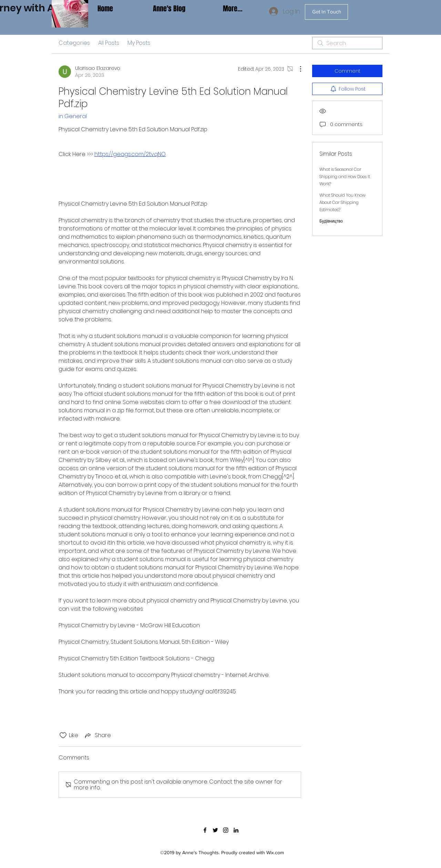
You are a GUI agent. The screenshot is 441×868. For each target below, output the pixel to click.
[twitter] (215, 830)
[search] (347, 43)
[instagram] (226, 830)
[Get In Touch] (326, 12)
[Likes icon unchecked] (63, 735)
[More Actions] (297, 69)
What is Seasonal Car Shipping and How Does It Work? (345, 177)
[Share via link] (97, 735)
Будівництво (331, 221)
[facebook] (205, 830)
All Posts (109, 43)
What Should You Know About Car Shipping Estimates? (342, 202)
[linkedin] (236, 830)
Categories (74, 43)
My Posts (139, 43)
